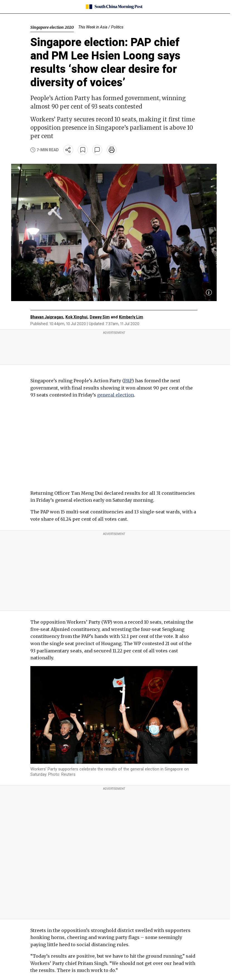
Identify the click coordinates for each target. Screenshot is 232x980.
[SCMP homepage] (114, 7)
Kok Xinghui (76, 317)
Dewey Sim (100, 317)
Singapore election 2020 (52, 27)
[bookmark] (83, 150)
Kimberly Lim (131, 317)
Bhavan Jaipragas (47, 317)
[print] (112, 150)
